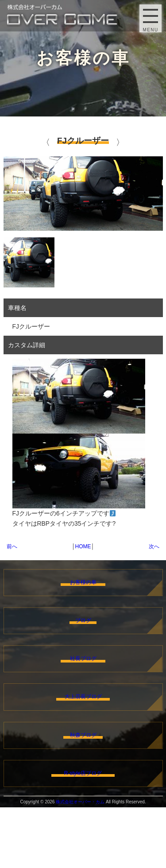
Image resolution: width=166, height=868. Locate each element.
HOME (83, 546)
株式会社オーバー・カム (80, 862)
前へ (12, 546)
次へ (154, 546)
